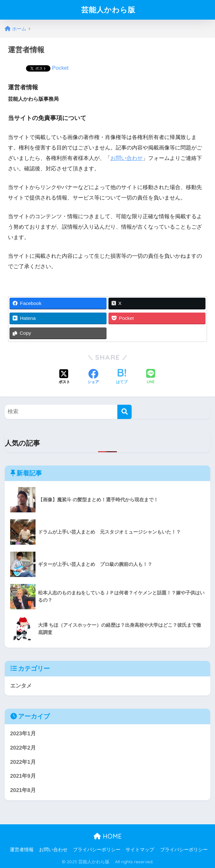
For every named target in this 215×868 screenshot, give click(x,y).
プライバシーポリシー (97, 850)
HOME (108, 836)
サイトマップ (140, 850)
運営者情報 (22, 850)
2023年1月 (23, 734)
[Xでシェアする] (64, 377)
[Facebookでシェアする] (93, 377)
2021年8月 (23, 790)
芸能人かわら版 (112, 10)
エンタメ (21, 686)
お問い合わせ (127, 158)
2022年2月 (23, 748)
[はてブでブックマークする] (122, 377)
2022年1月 (23, 762)
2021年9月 (23, 776)
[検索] (124, 412)
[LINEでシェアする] (151, 377)
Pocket (60, 68)
